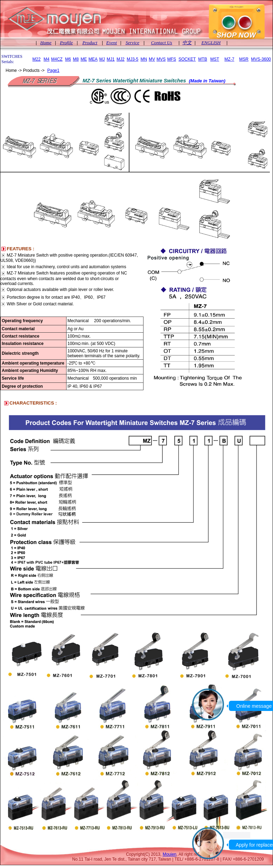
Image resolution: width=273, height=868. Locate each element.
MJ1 (111, 59)
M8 (76, 59)
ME (84, 59)
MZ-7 (229, 59)
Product (90, 43)
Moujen (170, 854)
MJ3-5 (132, 59)
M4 (47, 59)
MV (152, 59)
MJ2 (121, 59)
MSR (244, 59)
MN (144, 59)
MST (215, 59)
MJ (102, 59)
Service (132, 43)
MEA (93, 59)
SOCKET (187, 59)
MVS (161, 59)
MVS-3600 (261, 59)
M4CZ (57, 59)
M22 (37, 59)
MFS (172, 59)
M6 (68, 59)
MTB (202, 59)
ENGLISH (211, 43)
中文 (187, 43)
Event (112, 43)
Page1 (53, 70)
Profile (66, 43)
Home (46, 43)
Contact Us (161, 43)
